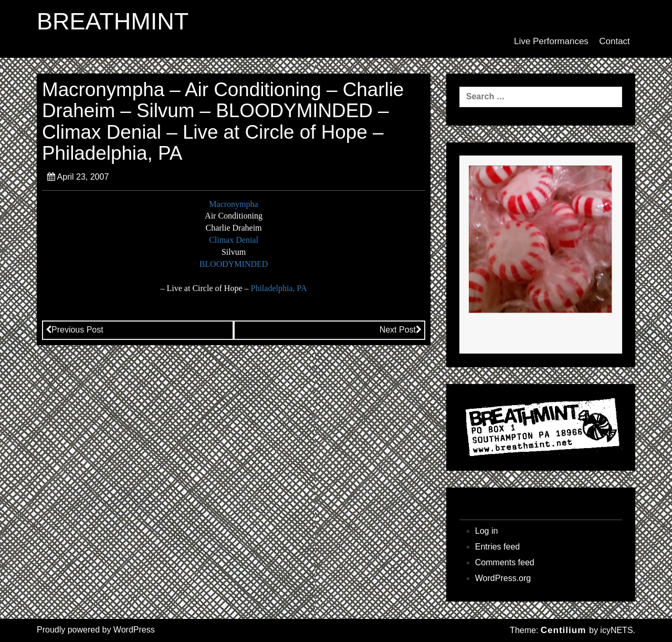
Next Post (401, 330)
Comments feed (505, 562)
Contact (615, 41)
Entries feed (497, 547)
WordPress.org (503, 578)
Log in (487, 531)
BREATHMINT (113, 22)
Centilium (563, 630)
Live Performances (551, 41)
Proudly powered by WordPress (96, 630)
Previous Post (75, 330)
